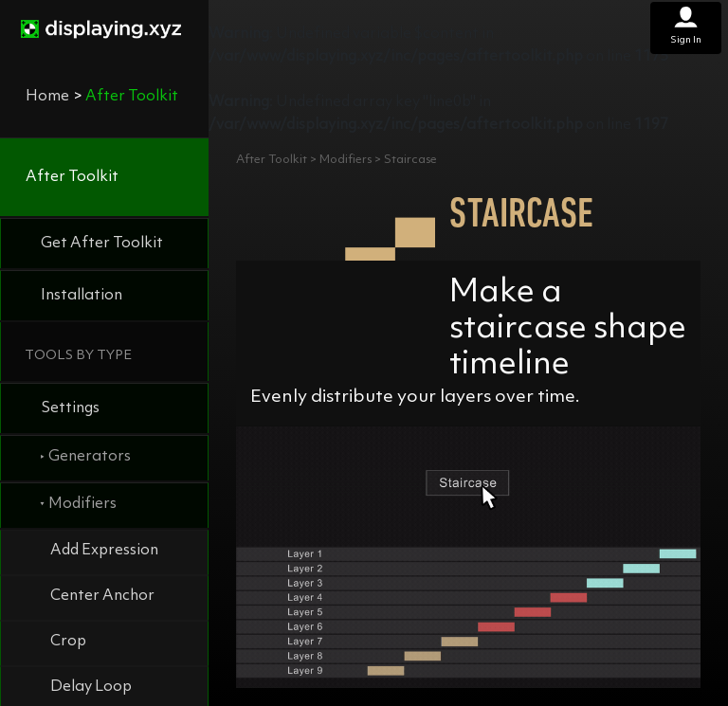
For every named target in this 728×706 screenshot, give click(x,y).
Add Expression (104, 551)
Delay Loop (91, 687)
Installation (82, 296)
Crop (68, 642)
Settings (70, 408)
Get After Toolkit (102, 244)
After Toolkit (72, 177)
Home (47, 97)
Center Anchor (102, 596)
